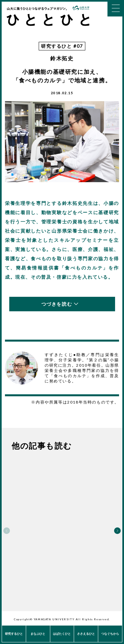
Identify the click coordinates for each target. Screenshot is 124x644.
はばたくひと (62, 634)
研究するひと (14, 634)
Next (117, 531)
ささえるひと (86, 634)
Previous (7, 531)
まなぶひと (38, 634)
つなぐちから (110, 634)
